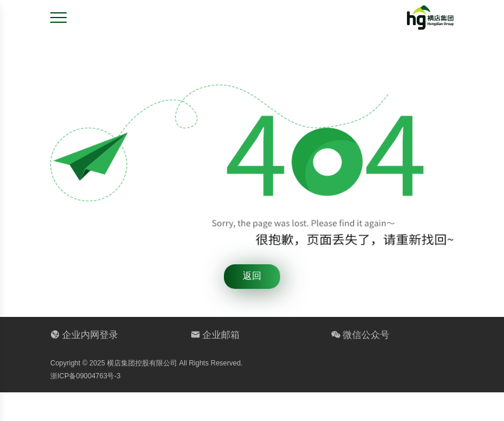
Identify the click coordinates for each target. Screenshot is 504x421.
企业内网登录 (84, 335)
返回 (252, 276)
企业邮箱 (215, 335)
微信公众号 (360, 335)
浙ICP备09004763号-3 (85, 376)
